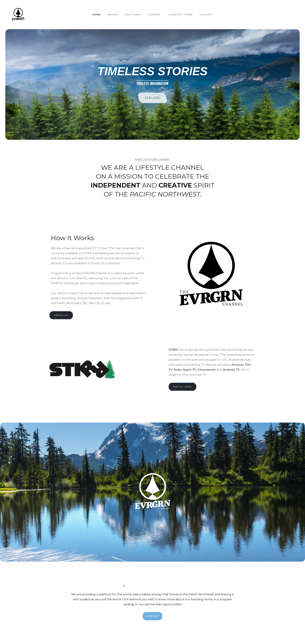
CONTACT (152, 616)
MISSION (113, 15)
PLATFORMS (133, 15)
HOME (96, 15)
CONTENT (154, 15)
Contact (206, 15)
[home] (18, 15)
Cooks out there (180, 15)
